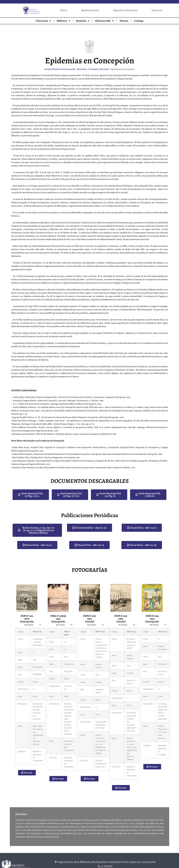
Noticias (124, 21)
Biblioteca (63, 21)
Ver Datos (29, 625)
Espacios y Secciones (125, 10)
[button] (27, 625)
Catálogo (139, 21)
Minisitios (83, 21)
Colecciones (43, 21)
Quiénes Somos (90, 10)
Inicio (64, 10)
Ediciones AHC (104, 21)
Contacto (157, 10)
